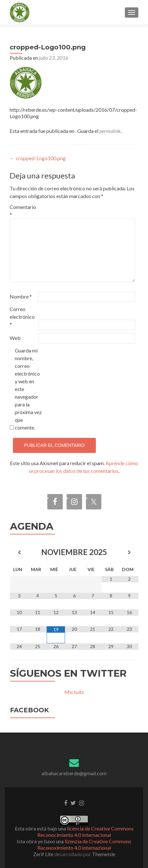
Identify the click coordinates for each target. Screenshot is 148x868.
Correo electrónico (22, 317)
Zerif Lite (44, 854)
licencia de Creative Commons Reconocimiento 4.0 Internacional (85, 832)
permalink (110, 131)
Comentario (23, 211)
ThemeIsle (104, 854)
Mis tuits (74, 692)
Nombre (21, 296)
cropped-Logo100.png (38, 158)
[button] (20, 13)
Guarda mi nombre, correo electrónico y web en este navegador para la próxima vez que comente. (28, 389)
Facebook (29, 710)
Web (15, 338)
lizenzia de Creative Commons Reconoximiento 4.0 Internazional (84, 844)
